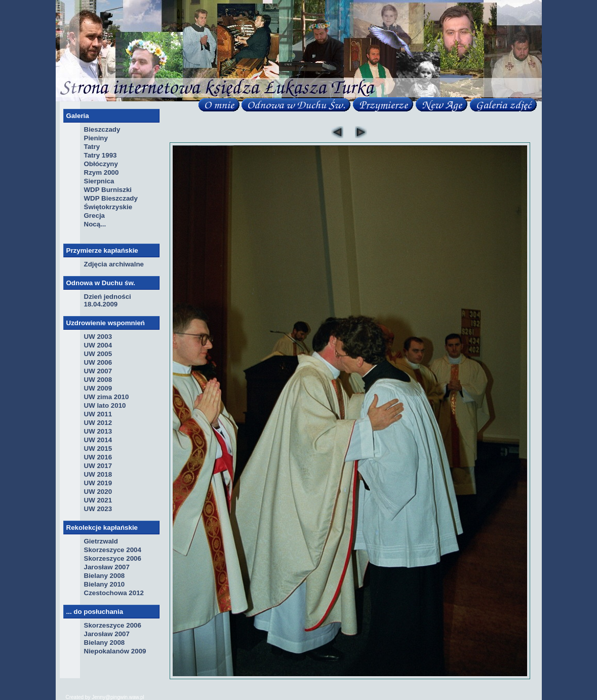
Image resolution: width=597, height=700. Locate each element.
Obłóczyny (101, 164)
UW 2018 (98, 474)
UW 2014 (98, 440)
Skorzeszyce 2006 (113, 558)
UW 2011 (98, 414)
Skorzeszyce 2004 (113, 550)
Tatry (92, 147)
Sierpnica (99, 181)
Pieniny (96, 138)
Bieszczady (102, 129)
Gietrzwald (101, 541)
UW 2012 (98, 423)
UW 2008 (98, 380)
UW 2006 (98, 362)
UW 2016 (98, 457)
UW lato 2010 (105, 405)
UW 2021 (98, 500)
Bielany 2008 (105, 576)
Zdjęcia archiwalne (114, 264)
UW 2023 (98, 509)
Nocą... (95, 224)
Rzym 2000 (102, 172)
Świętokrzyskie (108, 207)
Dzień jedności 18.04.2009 (108, 300)
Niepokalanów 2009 (115, 651)
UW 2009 (98, 388)
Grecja (95, 216)
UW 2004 (98, 345)
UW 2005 (98, 354)
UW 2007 (98, 371)
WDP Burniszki (108, 190)
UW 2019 (98, 483)
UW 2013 (98, 431)
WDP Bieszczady (111, 198)
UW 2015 (98, 449)
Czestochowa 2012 (114, 593)
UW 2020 (98, 492)
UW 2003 (98, 337)
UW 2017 (98, 466)
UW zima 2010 (107, 397)
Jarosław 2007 (107, 567)
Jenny (98, 697)
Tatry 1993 (101, 155)
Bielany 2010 (105, 584)
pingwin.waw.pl (127, 697)
